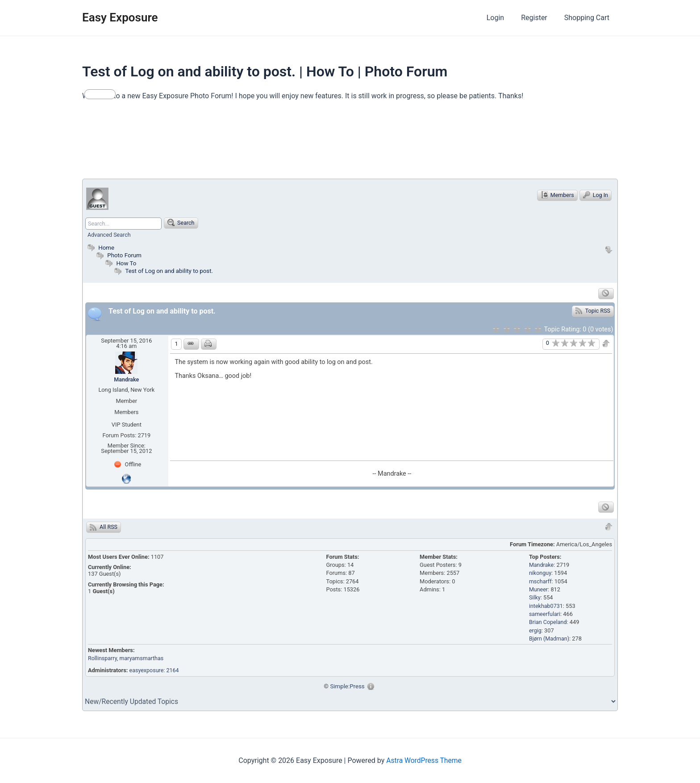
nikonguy (540, 573)
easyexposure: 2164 (155, 670)
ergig (535, 630)
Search (182, 222)
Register (538, 18)
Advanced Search (110, 235)
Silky (535, 598)
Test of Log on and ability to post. (170, 271)
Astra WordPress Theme (424, 760)
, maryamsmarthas (142, 658)
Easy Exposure (120, 17)
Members (556, 195)
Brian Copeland (548, 622)
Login (502, 18)
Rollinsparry (103, 658)
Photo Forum (118, 255)
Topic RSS (593, 310)
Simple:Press (348, 686)
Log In (595, 195)
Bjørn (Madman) (550, 639)
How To (126, 263)
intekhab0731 (546, 606)
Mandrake (127, 379)
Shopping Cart (588, 18)
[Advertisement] (245, 144)
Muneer (539, 589)
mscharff (541, 581)
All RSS (104, 527)
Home (100, 247)
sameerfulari (545, 614)
